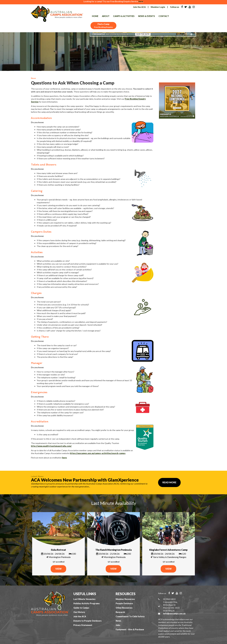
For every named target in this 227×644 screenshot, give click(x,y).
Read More (169, 482)
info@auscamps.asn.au (174, 614)
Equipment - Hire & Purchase (130, 629)
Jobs (118, 625)
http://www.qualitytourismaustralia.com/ (51, 446)
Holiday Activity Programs (87, 603)
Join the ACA (139, 7)
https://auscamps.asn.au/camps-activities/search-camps (98, 453)
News (118, 621)
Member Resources (125, 599)
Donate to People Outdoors (87, 621)
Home (95, 16)
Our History (79, 612)
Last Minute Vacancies (84, 599)
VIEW (58, 569)
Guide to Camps (81, 608)
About (106, 16)
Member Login (158, 7)
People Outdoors (124, 603)
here (141, 1)
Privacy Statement (83, 625)
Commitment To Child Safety (130, 616)
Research (120, 612)
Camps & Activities (124, 16)
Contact (164, 16)
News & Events (147, 16)
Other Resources (124, 608)
